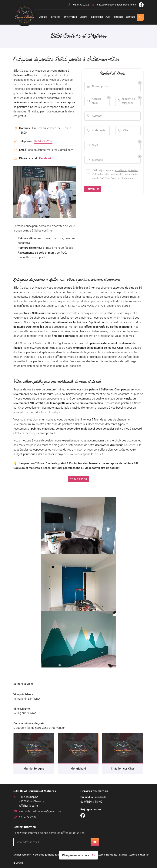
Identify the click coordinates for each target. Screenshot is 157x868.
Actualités (118, 17)
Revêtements (70, 17)
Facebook (45, 158)
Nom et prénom (99, 87)
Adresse (95, 116)
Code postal (97, 131)
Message (95, 160)
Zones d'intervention (139, 855)
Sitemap (123, 855)
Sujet (93, 146)
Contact (130, 17)
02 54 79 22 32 (43, 141)
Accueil (43, 17)
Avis (108, 17)
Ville (123, 131)
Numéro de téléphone (127, 101)
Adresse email (94, 101)
